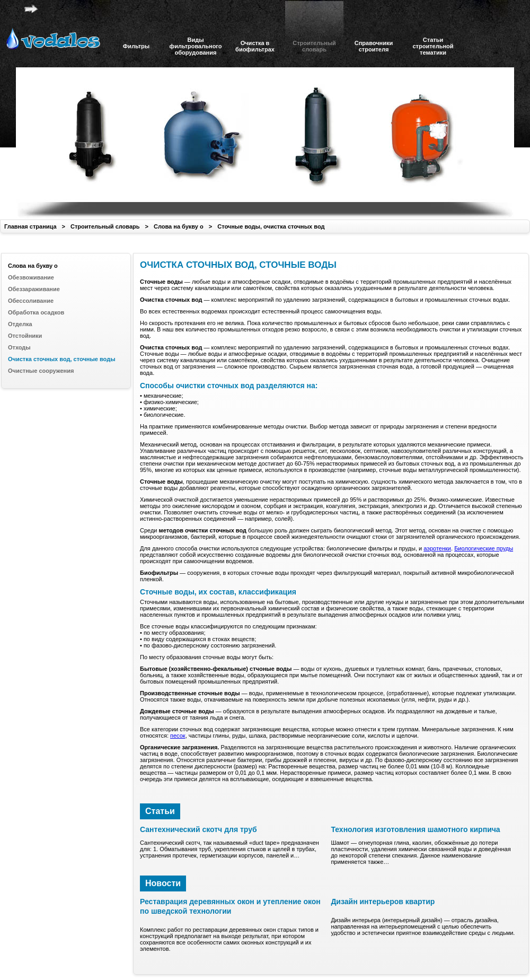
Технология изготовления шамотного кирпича (415, 829)
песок (178, 736)
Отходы (19, 347)
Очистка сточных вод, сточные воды (62, 359)
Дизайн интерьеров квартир (383, 902)
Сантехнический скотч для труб (198, 829)
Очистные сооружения (41, 371)
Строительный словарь (105, 226)
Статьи (160, 811)
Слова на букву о (179, 226)
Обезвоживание (31, 277)
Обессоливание (31, 301)
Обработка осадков (36, 312)
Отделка (20, 324)
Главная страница (30, 226)
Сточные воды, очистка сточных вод (271, 226)
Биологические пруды (484, 548)
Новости (163, 883)
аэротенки (437, 548)
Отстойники (25, 336)
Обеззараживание (34, 289)
